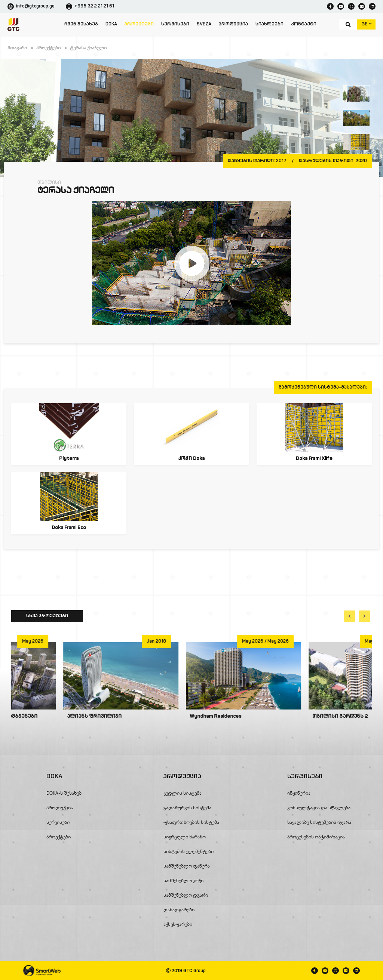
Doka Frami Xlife (314, 459)
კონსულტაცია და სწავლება (319, 808)
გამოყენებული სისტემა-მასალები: (323, 387)
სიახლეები (269, 24)
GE (366, 24)
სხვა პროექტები (47, 616)
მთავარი (17, 48)
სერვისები (175, 24)
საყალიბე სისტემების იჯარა (319, 822)
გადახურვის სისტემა (187, 808)
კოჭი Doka (191, 459)
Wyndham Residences (286, 716)
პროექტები (139, 24)
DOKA (111, 24)
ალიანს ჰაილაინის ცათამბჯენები (62, 716)
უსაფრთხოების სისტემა (191, 822)
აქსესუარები (178, 924)
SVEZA (204, 24)
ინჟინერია (299, 793)
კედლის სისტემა (183, 793)
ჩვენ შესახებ (81, 24)
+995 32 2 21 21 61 (90, 7)
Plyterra (69, 459)
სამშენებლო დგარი (186, 895)
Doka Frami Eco (69, 528)
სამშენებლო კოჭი (183, 880)
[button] (349, 616)
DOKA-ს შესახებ (64, 793)
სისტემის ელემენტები (189, 851)
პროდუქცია (233, 24)
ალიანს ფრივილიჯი (165, 716)
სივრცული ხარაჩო (185, 837)
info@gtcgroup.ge (31, 7)
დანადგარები (179, 910)
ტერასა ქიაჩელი (88, 48)
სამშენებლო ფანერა (187, 866)
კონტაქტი (304, 24)
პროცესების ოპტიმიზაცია (316, 837)
